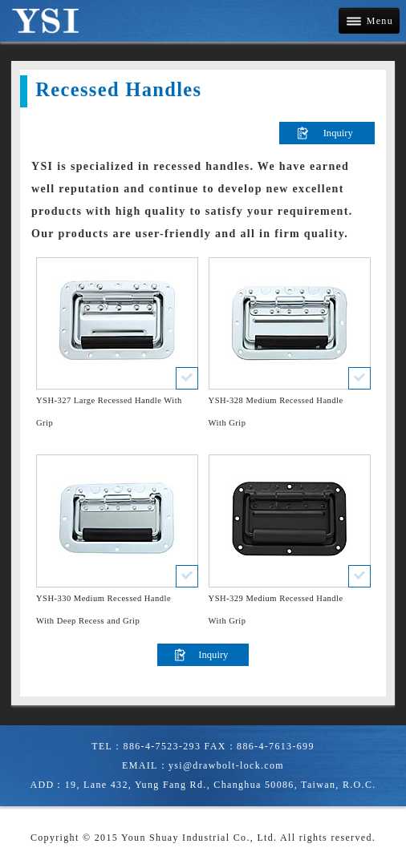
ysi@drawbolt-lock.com (226, 765)
